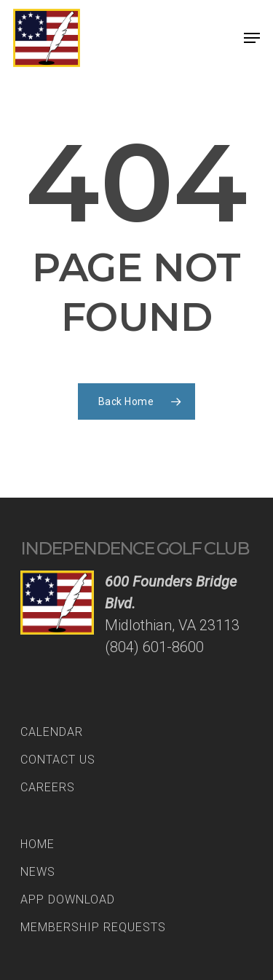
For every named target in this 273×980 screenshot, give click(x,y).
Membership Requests (93, 927)
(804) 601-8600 (154, 647)
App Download (68, 899)
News (38, 872)
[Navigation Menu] (252, 38)
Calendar (52, 732)
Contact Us (58, 760)
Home (37, 844)
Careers (48, 787)
